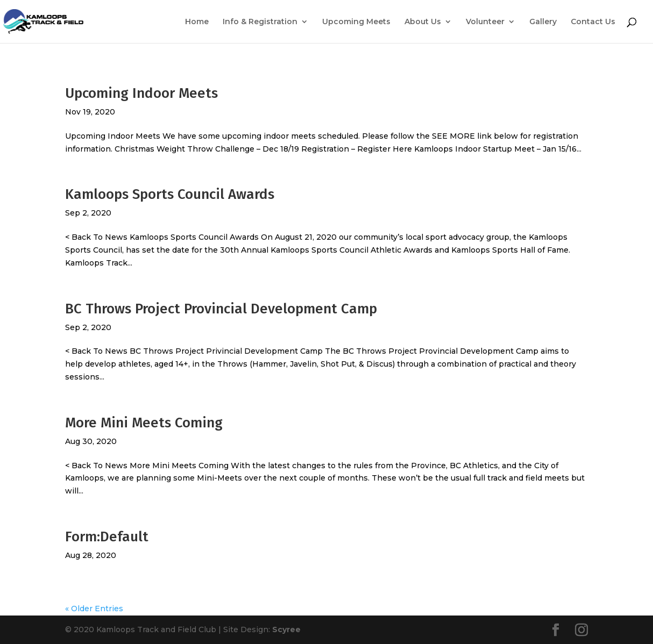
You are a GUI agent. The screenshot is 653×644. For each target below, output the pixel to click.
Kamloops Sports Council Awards (170, 194)
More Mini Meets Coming (144, 423)
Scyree (286, 629)
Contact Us (593, 22)
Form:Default (107, 537)
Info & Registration (260, 22)
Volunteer (485, 22)
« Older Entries (94, 609)
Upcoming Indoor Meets (141, 93)
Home (197, 22)
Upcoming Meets (356, 22)
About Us (423, 22)
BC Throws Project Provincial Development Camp (221, 309)
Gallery (543, 22)
